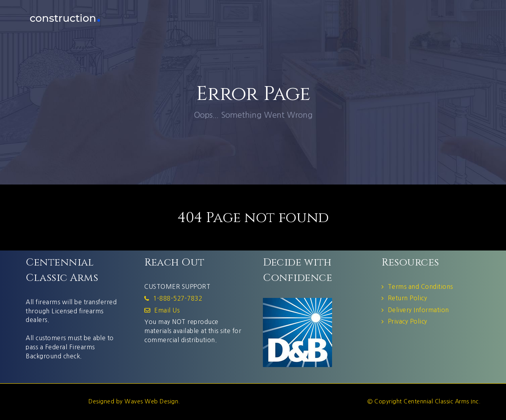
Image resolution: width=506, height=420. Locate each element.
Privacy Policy (408, 321)
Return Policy (408, 298)
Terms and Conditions (420, 287)
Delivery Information (418, 310)
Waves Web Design (151, 401)
